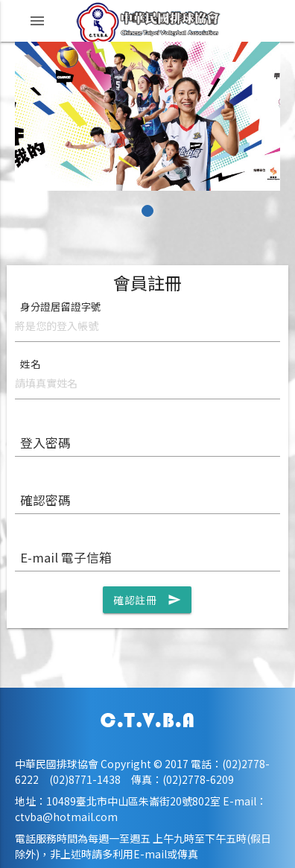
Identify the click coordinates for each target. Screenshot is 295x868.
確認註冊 (147, 600)
